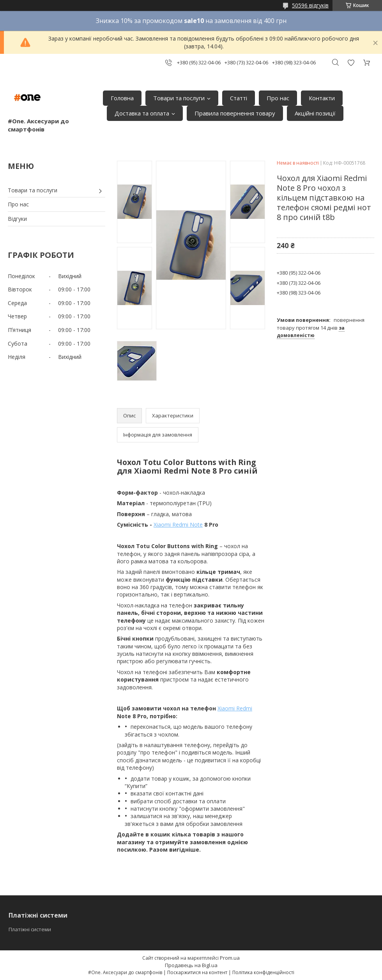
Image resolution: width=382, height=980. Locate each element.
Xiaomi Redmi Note (178, 525)
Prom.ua (230, 958)
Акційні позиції (315, 113)
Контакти (322, 98)
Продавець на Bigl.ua (191, 965)
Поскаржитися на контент (197, 972)
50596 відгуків (310, 5)
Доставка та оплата (142, 113)
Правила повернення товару (235, 113)
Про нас (278, 98)
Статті (239, 98)
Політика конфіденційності (263, 972)
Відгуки (17, 219)
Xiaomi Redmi (235, 708)
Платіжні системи (30, 929)
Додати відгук (351, 63)
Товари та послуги (179, 98)
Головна (122, 98)
